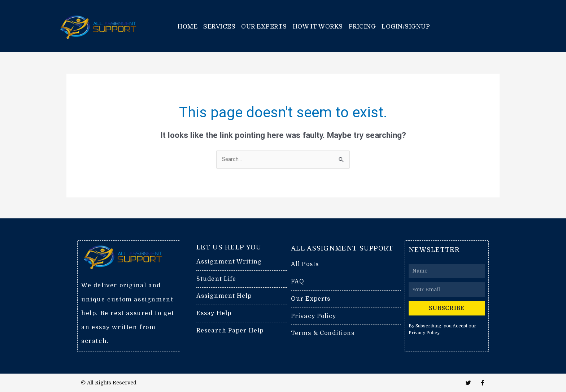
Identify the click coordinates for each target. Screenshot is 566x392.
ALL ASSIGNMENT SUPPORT (342, 248)
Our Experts (264, 27)
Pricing (362, 27)
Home (188, 27)
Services (219, 27)
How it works (318, 27)
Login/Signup (406, 27)
